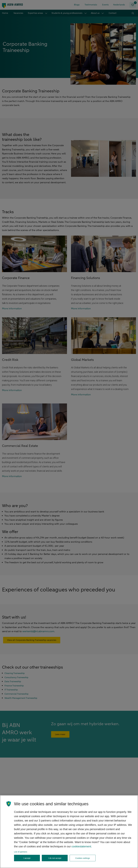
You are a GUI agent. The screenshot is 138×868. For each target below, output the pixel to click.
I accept (27, 858)
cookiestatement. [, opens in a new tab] (82, 846)
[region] (69, 832)
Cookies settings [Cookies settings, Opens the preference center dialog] (83, 858)
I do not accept (55, 858)
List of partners (21, 852)
